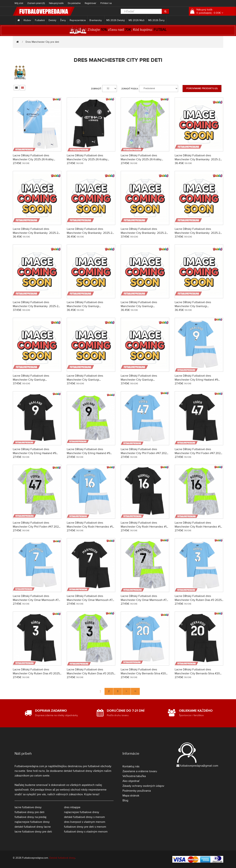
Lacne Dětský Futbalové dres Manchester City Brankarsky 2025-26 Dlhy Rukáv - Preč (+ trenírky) (198, 233)
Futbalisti (40, 20)
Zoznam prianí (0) (36, 3)
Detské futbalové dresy (62, 858)
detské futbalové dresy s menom (84, 817)
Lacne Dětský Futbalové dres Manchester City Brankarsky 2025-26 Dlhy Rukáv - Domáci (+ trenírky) (144, 233)
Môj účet (19, 3)
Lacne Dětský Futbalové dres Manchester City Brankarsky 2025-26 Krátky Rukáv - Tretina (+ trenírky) (90, 233)
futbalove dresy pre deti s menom (85, 827)
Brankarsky (96, 20)
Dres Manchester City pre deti (42, 42)
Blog (125, 800)
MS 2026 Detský (116, 20)
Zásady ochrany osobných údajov (143, 786)
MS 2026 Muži (137, 20)
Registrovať (91, 3)
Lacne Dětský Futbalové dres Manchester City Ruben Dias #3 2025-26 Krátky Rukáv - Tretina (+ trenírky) (91, 673)
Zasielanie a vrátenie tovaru (140, 771)
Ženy (63, 20)
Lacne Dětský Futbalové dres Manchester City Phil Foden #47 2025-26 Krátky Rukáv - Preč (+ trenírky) (199, 453)
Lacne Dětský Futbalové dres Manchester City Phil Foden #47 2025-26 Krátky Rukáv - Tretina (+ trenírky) (37, 527)
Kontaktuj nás (131, 766)
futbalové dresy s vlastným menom (86, 832)
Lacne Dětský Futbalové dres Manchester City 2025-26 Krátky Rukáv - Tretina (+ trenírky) (141, 159)
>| (135, 691)
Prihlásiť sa (106, 3)
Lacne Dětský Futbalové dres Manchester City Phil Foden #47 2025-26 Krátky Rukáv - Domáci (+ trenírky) (145, 453)
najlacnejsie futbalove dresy (32, 822)
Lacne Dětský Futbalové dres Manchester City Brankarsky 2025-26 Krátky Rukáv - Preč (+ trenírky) (36, 233)
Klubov (27, 20)
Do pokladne (74, 3)
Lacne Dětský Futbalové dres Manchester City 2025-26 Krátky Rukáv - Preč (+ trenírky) (87, 159)
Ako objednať (131, 781)
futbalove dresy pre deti (29, 812)
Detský (52, 20)
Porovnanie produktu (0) (202, 88)
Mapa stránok (131, 796)
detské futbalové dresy (78, 771)
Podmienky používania (137, 791)
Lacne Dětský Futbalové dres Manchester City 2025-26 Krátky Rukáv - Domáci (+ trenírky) (33, 159)
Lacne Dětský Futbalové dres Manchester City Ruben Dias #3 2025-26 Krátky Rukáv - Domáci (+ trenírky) (199, 600)
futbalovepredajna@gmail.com (199, 766)
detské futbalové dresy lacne (33, 827)
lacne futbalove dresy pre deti (33, 832)
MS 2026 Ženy (156, 20)
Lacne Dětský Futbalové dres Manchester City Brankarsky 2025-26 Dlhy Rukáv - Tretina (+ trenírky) (36, 306)
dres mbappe (72, 807)
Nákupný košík (56, 3)
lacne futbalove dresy (28, 807)
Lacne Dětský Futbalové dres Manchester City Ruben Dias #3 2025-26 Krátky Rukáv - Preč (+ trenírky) (37, 673)
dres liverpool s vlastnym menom (85, 822)
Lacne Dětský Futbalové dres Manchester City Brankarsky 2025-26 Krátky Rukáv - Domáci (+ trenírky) (198, 159)
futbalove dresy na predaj (30, 817)
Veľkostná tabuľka (134, 776)
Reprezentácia (78, 20)
